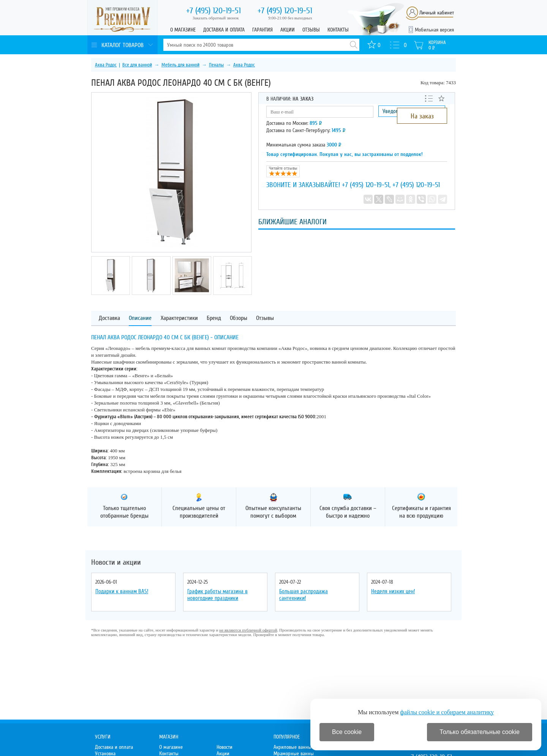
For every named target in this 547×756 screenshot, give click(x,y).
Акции (288, 30)
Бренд (214, 318)
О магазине (183, 30)
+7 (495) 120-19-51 (366, 185)
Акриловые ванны (292, 747)
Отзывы (311, 30)
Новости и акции (116, 562)
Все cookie (347, 732)
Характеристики (179, 318)
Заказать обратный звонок (216, 18)
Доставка (109, 318)
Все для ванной (137, 65)
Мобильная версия (434, 30)
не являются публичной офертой (248, 630)
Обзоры (239, 318)
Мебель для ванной (180, 65)
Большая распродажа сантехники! (304, 595)
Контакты (338, 30)
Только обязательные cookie (480, 732)
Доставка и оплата (224, 30)
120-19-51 (213, 11)
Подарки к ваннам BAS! (122, 591)
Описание (140, 318)
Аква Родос (106, 65)
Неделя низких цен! (393, 591)
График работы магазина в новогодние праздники (217, 595)
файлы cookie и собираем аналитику (447, 712)
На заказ (422, 116)
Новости (224, 747)
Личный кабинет (437, 13)
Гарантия (262, 30)
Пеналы (216, 65)
